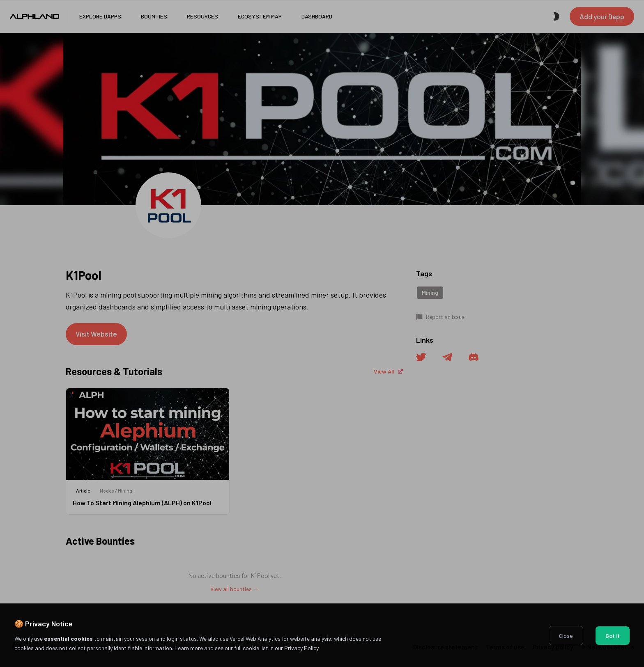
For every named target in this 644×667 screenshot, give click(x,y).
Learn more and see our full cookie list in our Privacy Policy (246, 648)
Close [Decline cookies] (566, 636)
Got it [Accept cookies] (613, 636)
